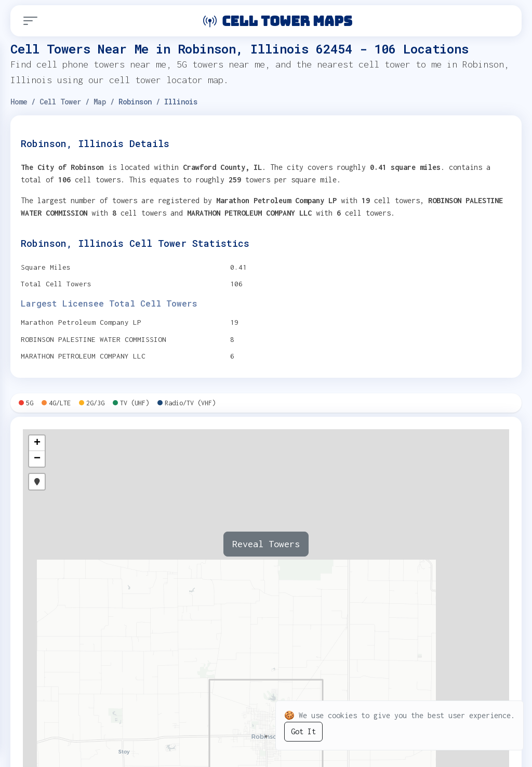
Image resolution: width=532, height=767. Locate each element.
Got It (303, 731)
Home (19, 102)
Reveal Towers (266, 544)
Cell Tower (60, 102)
